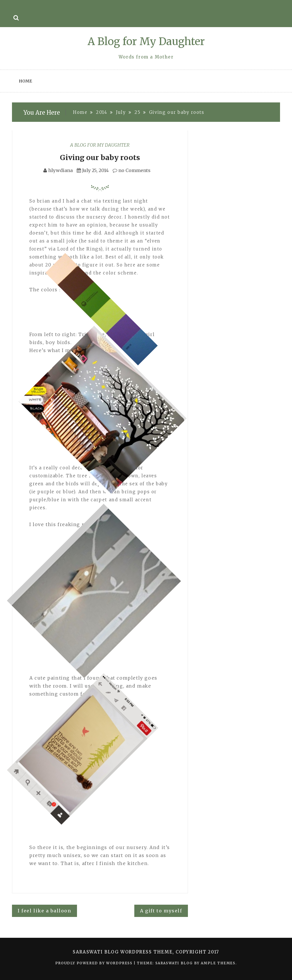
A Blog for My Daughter (146, 42)
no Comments (132, 170)
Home (25, 81)
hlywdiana (60, 170)
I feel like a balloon (44, 911)
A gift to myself (161, 911)
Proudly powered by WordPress (95, 963)
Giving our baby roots (100, 157)
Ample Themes (218, 963)
